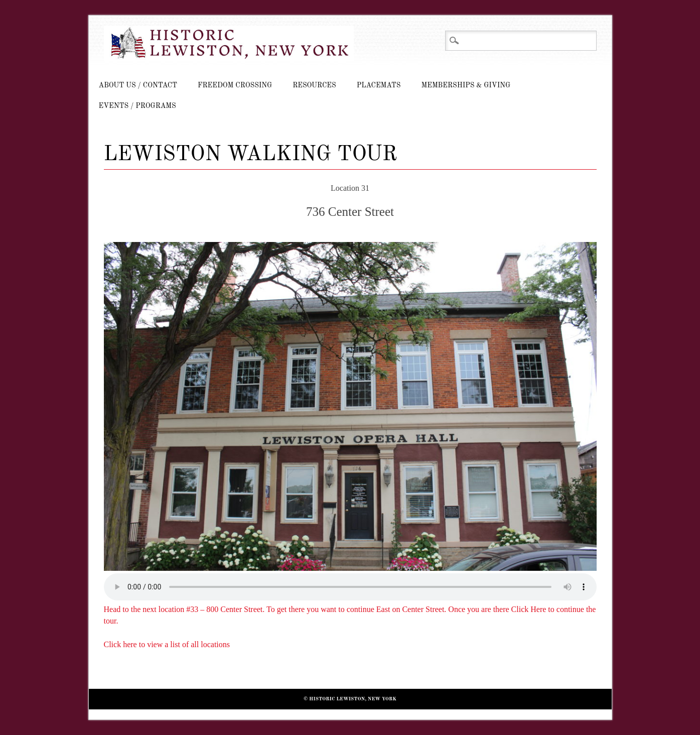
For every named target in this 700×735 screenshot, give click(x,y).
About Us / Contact (138, 85)
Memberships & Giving (466, 85)
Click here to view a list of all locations (167, 644)
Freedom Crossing (235, 85)
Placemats (379, 85)
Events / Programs (137, 106)
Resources (314, 85)
